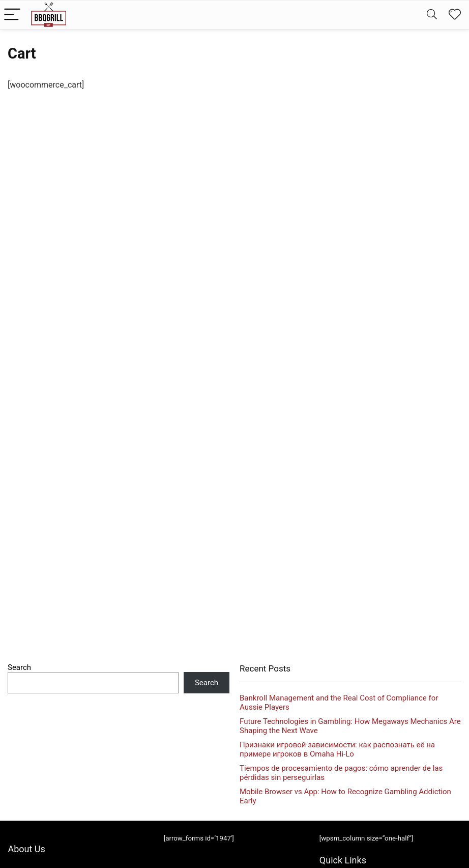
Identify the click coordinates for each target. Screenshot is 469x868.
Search (19, 667)
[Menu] (12, 15)
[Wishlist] (455, 15)
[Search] (432, 15)
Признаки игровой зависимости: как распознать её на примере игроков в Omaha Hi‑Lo (337, 749)
